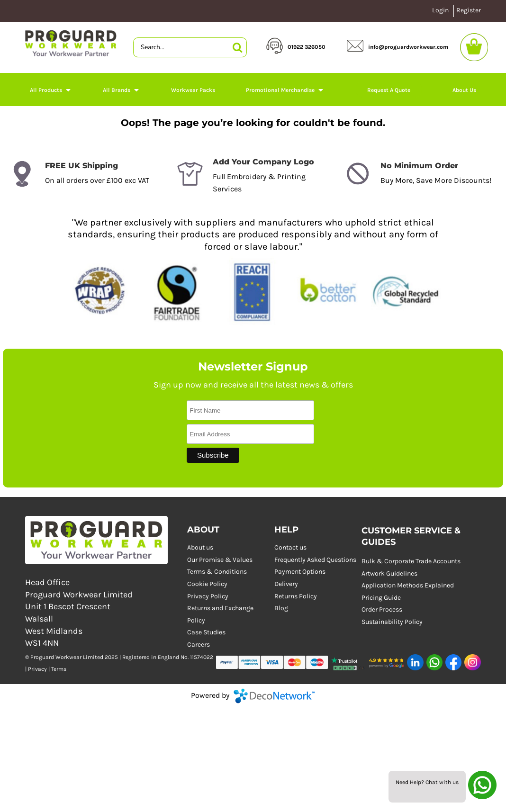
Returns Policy (296, 596)
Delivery (286, 584)
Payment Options (300, 572)
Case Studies (206, 632)
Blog (281, 608)
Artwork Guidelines (389, 573)
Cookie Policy (207, 584)
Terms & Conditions (217, 572)
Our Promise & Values (220, 560)
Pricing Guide (381, 598)
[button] (51, 90)
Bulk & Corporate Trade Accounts (411, 561)
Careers (199, 645)
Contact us (290, 547)
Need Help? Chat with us (427, 782)
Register (469, 10)
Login (440, 10)
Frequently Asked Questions (315, 560)
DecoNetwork (274, 696)
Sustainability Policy (392, 622)
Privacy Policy (208, 596)
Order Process (382, 609)
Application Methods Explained (408, 585)
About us (200, 547)
